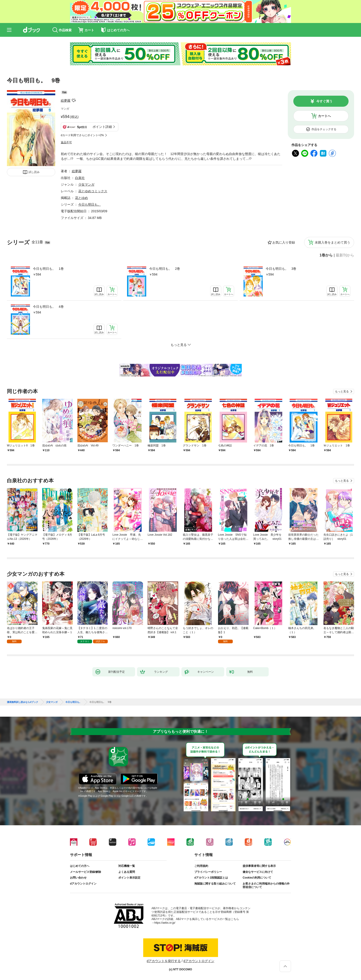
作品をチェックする (324, 129)
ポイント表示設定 (129, 878)
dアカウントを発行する (164, 961)
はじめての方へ (80, 866)
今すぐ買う (324, 101)
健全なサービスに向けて (258, 872)
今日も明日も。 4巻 (48, 307)
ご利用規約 (201, 866)
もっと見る (342, 391)
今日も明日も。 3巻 (281, 269)
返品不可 (66, 142)
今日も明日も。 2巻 (165, 269)
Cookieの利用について (257, 878)
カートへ (324, 116)
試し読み (34, 172)
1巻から (326, 255)
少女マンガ (86, 184)
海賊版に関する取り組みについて (215, 884)
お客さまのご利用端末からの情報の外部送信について (266, 885)
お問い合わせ (78, 878)
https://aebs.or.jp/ (165, 923)
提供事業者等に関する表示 (259, 866)
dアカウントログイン (83, 884)
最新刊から (345, 255)
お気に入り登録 (284, 242)
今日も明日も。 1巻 (48, 269)
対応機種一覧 (127, 866)
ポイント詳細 (102, 127)
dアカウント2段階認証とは (211, 878)
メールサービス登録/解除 (86, 872)
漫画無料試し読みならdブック (23, 702)
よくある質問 (127, 872)
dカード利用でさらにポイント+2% (82, 135)
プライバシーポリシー (208, 872)
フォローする (74, 101)
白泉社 (80, 178)
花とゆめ (82, 198)
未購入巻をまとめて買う (332, 242)
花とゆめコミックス (93, 191)
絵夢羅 (66, 101)
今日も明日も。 (90, 204)
